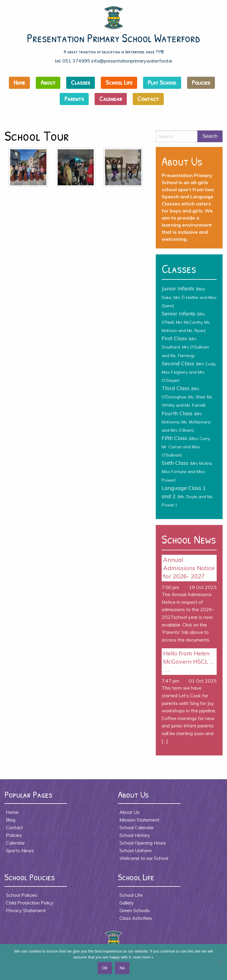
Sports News (20, 850)
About (48, 82)
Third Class (187, 396)
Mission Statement (139, 820)
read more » (143, 957)
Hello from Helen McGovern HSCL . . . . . (188, 661)
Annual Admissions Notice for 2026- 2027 (189, 568)
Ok (105, 968)
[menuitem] (21, 84)
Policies (201, 82)
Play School (162, 82)
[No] (220, 962)
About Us (129, 812)
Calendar (111, 99)
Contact (148, 99)
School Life (119, 82)
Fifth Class (186, 446)
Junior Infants (189, 297)
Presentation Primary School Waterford (114, 38)
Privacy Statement (26, 910)
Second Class (189, 372)
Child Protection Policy (30, 903)
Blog (11, 820)
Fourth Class (186, 421)
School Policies (22, 895)
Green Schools (135, 910)
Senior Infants (186, 322)
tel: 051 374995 (73, 61)
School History (135, 835)
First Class (185, 346)
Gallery (127, 903)
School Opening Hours (143, 843)
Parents (74, 99)
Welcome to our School (144, 858)
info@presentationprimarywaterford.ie (132, 61)
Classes (81, 82)
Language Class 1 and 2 (188, 496)
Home (19, 82)
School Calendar (137, 827)
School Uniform (136, 850)
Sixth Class (187, 471)
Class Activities (136, 918)
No (122, 968)
